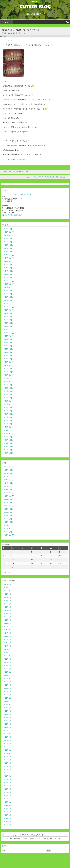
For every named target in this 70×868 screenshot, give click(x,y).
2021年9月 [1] (8, 339)
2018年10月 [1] (9, 404)
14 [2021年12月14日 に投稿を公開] (13, 560)
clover (24, 33)
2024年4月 (7, 643)
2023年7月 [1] (8, 290)
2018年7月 (7, 783)
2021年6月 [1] (8, 346)
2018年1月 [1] (8, 424)
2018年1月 (7, 796)
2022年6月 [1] (8, 313)
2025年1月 (7, 620)
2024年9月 (7, 633)
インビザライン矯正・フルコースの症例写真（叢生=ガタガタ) (46, 177)
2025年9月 (7, 594)
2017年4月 (7, 822)
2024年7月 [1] (8, 268)
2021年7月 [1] (8, 342)
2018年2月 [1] (8, 420)
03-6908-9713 (24, 159)
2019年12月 (8, 747)
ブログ (4, 36)
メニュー (7, 22)
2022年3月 (7, 692)
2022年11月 (8, 675)
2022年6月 (7, 682)
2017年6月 (7, 815)
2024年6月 (7, 640)
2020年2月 (7, 744)
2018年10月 (8, 776)
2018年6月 (7, 786)
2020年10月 (8, 734)
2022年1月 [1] (8, 326)
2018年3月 (7, 789)
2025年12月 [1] (9, 232)
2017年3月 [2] (8, 453)
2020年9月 (7, 737)
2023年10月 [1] (9, 287)
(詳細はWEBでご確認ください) (13, 215)
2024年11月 (8, 627)
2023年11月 (8, 653)
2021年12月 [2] (9, 329)
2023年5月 (7, 662)
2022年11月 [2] (9, 307)
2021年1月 (7, 727)
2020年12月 (8, 731)
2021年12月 (8, 698)
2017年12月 (8, 799)
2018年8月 (7, 779)
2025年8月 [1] (8, 239)
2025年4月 (7, 610)
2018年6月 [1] (8, 414)
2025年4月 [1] (8, 245)
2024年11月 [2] (9, 258)
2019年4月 (7, 763)
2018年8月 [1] (8, 407)
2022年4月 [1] (8, 320)
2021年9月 (7, 708)
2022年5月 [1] (8, 316)
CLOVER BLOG (35, 7)
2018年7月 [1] (8, 411)
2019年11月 (8, 750)
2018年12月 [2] (9, 401)
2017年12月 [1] (9, 427)
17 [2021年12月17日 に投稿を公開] (41, 560)
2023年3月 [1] (8, 297)
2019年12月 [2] (9, 375)
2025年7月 (7, 601)
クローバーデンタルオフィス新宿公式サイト (17, 194)
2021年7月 (7, 711)
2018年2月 (7, 792)
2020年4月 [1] (8, 368)
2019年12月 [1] (9, 525)
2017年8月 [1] (8, 437)
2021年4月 (7, 721)
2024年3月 (7, 646)
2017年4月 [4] (8, 450)
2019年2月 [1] (8, 398)
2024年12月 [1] (9, 255)
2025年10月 (8, 591)
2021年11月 (8, 701)
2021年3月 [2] (8, 355)
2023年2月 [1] (8, 300)
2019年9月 (7, 757)
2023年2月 (7, 669)
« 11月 (4, 573)
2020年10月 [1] (9, 365)
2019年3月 (7, 766)
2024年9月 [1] (8, 265)
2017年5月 (7, 818)
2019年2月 (7, 770)
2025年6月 (7, 604)
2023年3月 (7, 666)
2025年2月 (7, 617)
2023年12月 (8, 649)
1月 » (10, 573)
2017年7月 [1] (8, 440)
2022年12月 (8, 672)
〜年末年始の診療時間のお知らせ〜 (15, 172)
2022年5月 (7, 685)
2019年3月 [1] (8, 394)
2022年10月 (8, 679)
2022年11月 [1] (9, 496)
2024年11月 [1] (9, 480)
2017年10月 (8, 805)
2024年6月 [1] (8, 271)
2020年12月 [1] (9, 362)
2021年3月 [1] (8, 516)
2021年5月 (7, 718)
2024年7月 (7, 636)
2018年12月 (8, 773)
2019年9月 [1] (8, 385)
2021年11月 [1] (9, 333)
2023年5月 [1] (8, 294)
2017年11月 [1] (9, 430)
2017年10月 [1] (9, 433)
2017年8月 (7, 809)
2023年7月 (7, 659)
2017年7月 (7, 812)
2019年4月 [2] (8, 391)
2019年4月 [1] (8, 532)
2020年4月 (7, 740)
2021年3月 (7, 724)
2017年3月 (7, 825)
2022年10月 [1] (9, 310)
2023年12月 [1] (9, 281)
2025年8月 (7, 597)
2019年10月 (8, 753)
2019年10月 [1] (9, 381)
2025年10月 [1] (9, 235)
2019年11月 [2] (9, 378)
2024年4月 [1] (8, 274)
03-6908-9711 (11, 159)
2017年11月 (8, 802)
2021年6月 (7, 714)
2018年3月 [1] (8, 417)
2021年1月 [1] (8, 359)
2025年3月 (7, 614)
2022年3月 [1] (8, 323)
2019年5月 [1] (8, 388)
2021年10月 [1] (9, 336)
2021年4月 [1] (8, 352)
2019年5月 (7, 760)
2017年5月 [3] (8, 446)
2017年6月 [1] (8, 443)
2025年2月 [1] (8, 252)
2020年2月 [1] (8, 522)
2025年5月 (7, 607)
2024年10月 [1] (9, 261)
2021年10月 (8, 705)
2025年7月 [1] (8, 242)
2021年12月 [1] (9, 506)
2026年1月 (7, 584)
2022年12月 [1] (9, 303)
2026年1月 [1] (8, 229)
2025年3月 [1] (8, 248)
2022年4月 (7, 688)
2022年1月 (7, 695)
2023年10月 (8, 656)
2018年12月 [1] (9, 535)
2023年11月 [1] (9, 284)
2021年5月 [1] (8, 349)
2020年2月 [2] (8, 372)
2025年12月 (8, 588)
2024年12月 (8, 623)
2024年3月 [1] (8, 277)
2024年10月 (8, 630)
